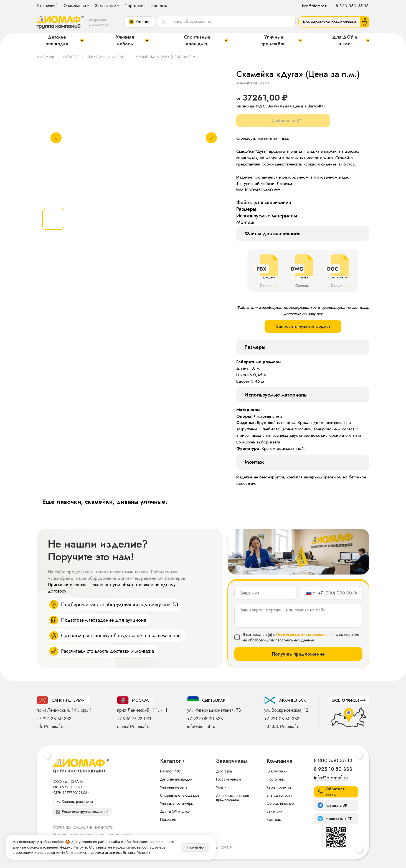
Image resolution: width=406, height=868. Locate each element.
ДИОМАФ (45, 57)
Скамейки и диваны (107, 57)
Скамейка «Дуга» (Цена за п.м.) (167, 57)
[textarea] (298, 616)
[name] (265, 593)
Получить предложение (298, 654)
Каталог (70, 57)
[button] (139, 22)
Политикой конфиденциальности (304, 634)
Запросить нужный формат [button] (303, 326)
